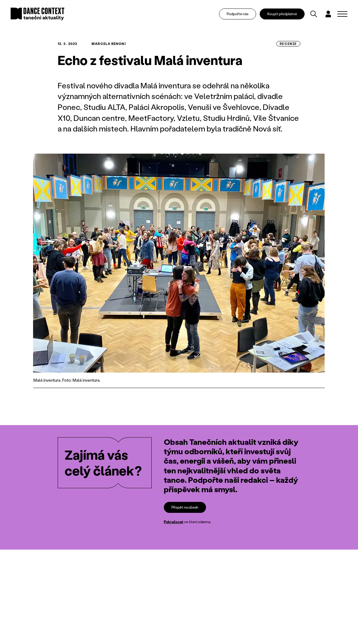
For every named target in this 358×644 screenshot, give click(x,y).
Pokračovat (174, 522)
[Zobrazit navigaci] (342, 14)
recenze (288, 44)
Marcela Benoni (109, 44)
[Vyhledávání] (314, 14)
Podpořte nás (238, 14)
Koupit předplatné (282, 14)
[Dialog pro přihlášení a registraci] (328, 14)
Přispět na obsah (185, 507)
